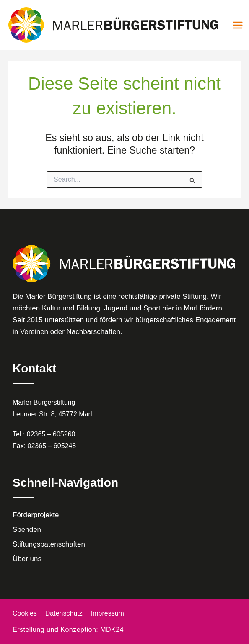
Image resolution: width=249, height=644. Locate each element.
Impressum (108, 613)
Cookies (25, 613)
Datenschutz (64, 613)
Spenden (27, 530)
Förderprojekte (36, 515)
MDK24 (112, 630)
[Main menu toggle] (238, 25)
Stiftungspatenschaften (49, 544)
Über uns (27, 559)
